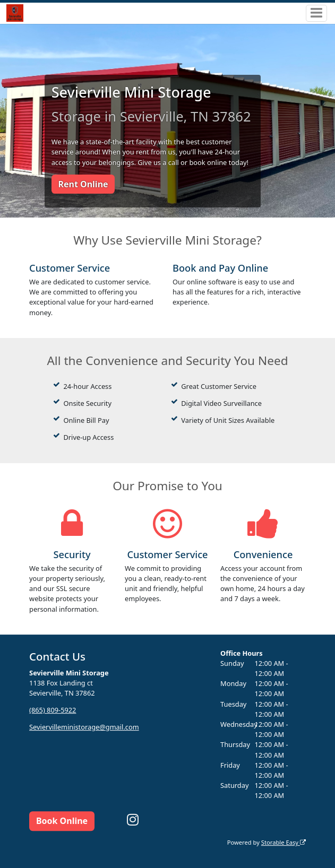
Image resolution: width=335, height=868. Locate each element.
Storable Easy (284, 842)
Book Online (62, 821)
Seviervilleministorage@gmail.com (84, 727)
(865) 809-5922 (53, 710)
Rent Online (83, 184)
